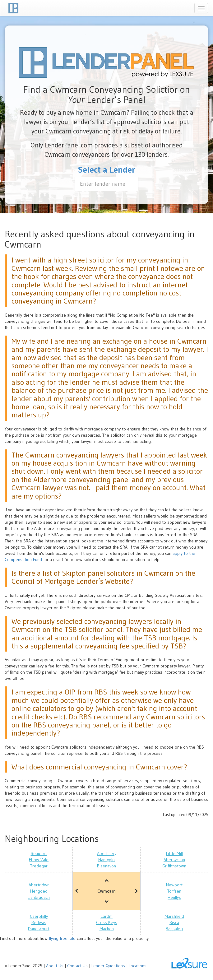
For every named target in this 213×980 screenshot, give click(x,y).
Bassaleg (174, 929)
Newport (174, 885)
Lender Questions (108, 966)
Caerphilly (39, 916)
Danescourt (39, 929)
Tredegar (39, 866)
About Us (55, 966)
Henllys (174, 897)
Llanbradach (39, 897)
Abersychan (174, 860)
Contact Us (77, 966)
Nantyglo (106, 860)
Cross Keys (107, 922)
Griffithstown (174, 866)
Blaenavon (106, 866)
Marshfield (174, 916)
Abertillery (107, 853)
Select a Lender (107, 170)
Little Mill (174, 853)
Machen (107, 929)
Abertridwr (39, 885)
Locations (138, 966)
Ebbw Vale (39, 860)
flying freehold (62, 938)
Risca (174, 922)
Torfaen (174, 891)
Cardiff (106, 916)
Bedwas (39, 922)
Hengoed (39, 891)
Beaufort (39, 853)
